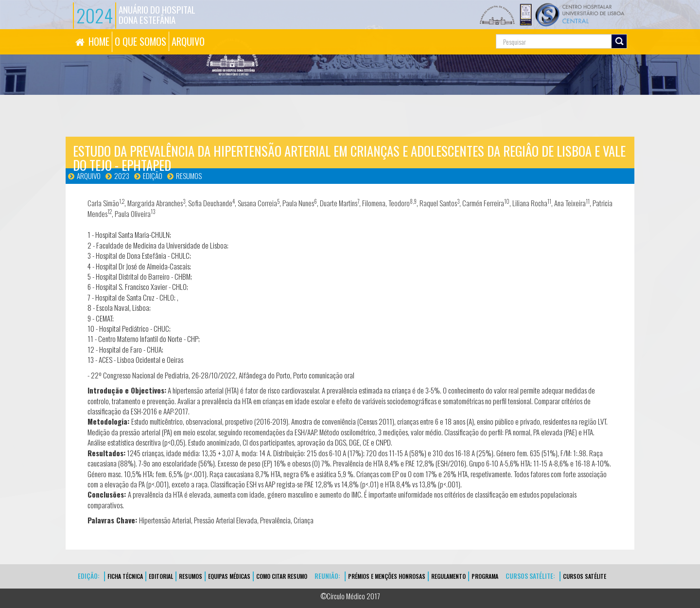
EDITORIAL (161, 576)
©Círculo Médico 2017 (350, 596)
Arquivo (89, 176)
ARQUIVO (188, 41)
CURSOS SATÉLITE (585, 576)
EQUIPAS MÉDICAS (229, 576)
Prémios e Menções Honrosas (387, 576)
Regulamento (448, 576)
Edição (153, 176)
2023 (122, 176)
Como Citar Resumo (282, 576)
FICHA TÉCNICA (125, 576)
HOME (99, 41)
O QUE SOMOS (140, 41)
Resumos (189, 176)
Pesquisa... (452, 29)
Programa (485, 576)
